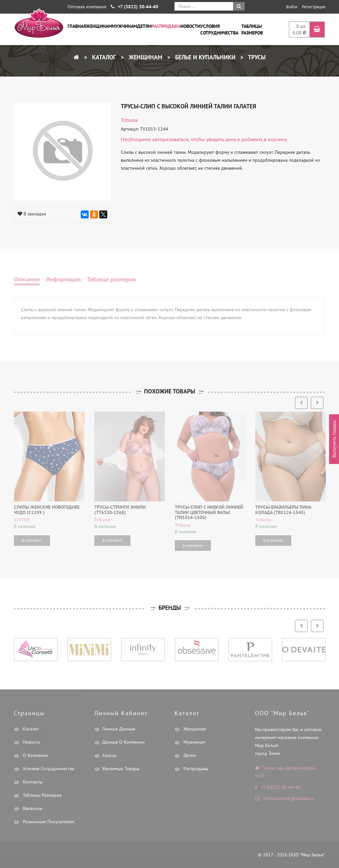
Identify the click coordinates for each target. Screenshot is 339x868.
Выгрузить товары (334, 439)
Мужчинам (124, 26)
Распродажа (166, 26)
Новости (190, 26)
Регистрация (314, 7)
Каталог (103, 57)
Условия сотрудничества (219, 29)
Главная (77, 26)
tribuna (129, 120)
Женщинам (99, 26)
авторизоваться (170, 139)
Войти (292, 7)
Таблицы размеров (252, 29)
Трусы (256, 57)
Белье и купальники (204, 57)
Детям (144, 26)
